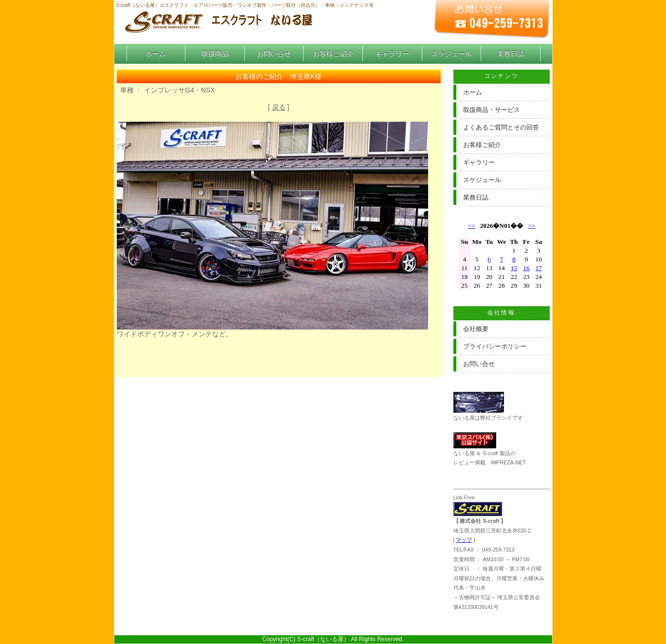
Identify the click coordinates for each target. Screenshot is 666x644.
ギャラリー (392, 54)
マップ (464, 540)
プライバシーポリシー (495, 346)
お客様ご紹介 (333, 54)
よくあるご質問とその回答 (501, 127)
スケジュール (451, 54)
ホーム (156, 54)
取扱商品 (215, 54)
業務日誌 (511, 54)
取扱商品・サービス (492, 110)
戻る (279, 107)
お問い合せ (274, 54)
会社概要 (476, 329)
